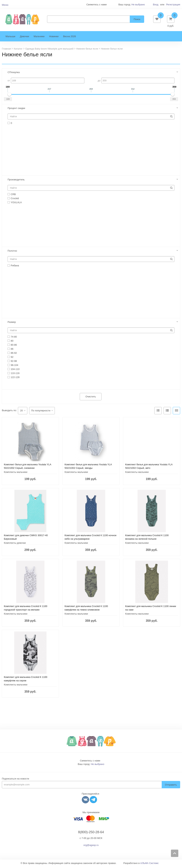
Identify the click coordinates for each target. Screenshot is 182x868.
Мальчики (39, 38)
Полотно (12, 252)
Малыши (10, 38)
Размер (12, 323)
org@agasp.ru (91, 847)
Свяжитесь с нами (90, 762)
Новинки (54, 38)
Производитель (16, 181)
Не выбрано (138, 5)
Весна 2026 (69, 38)
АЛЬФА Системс (150, 864)
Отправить (171, 786)
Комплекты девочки (15, 544)
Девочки (24, 38)
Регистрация (173, 5)
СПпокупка (14, 74)
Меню (5, 5)
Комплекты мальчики (16, 473)
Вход (156, 5)
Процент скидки (16, 110)
